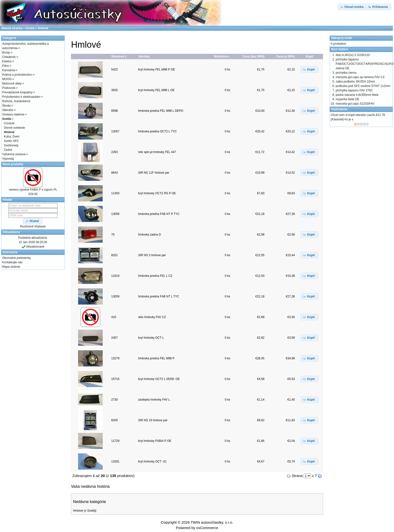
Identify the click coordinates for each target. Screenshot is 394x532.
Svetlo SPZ (11, 141)
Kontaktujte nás (12, 262)
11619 (115, 276)
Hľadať (8, 200)
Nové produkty (13, 164)
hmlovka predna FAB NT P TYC (159, 214)
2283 (115, 152)
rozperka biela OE (347, 99)
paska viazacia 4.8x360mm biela (357, 95)
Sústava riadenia (13, 114)
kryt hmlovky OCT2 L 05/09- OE (159, 379)
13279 (115, 358)
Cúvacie (9, 123)
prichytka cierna (346, 73)
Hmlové (78, 511)
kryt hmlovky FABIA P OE (155, 441)
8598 (115, 111)
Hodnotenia (339, 109)
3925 (115, 90)
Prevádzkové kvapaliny (17, 92)
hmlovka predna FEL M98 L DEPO (161, 111)
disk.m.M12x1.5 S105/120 (353, 55)
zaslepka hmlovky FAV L (154, 400)
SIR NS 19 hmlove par (153, 420)
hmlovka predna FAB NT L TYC (159, 296)
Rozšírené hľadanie (33, 226)
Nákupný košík (342, 38)
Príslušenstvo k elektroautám (21, 97)
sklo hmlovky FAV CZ (152, 317)
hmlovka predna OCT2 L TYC (157, 131)
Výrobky (144, 56)
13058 (115, 214)
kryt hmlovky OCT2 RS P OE (157, 193)
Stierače (8, 110)
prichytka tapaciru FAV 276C (354, 90)
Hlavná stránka (12, 28)
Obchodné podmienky (17, 258)
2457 (115, 338)
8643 (115, 173)
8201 (115, 255)
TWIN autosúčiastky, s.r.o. (212, 522)
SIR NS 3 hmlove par (152, 255)
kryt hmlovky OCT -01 (152, 462)
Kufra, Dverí (12, 137)
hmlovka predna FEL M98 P (156, 358)
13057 (115, 131)
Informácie (10, 252)
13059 (115, 296)
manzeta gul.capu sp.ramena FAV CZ (360, 77)
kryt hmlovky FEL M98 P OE (156, 70)
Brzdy (6, 53)
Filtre (6, 66)
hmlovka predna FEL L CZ (155, 276)
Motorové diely (12, 84)
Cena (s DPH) (285, 56)
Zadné (8, 150)
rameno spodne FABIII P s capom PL (33, 190)
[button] (310, 70)
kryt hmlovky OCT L (151, 338)
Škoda (6, 106)
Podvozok (9, 88)
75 (113, 235)
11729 (115, 441)
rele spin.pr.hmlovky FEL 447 (157, 152)
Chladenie (9, 57)
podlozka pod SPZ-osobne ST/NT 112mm (363, 86)
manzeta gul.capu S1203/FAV (355, 104)
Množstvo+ (222, 56)
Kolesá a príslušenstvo (17, 75)
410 (114, 317)
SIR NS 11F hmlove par (154, 173)
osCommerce (207, 528)
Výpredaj (8, 159)
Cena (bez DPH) (253, 56)
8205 (115, 420)
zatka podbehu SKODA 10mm (355, 82)
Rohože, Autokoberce (16, 101)
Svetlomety (11, 145)
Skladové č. (119, 56)
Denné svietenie (14, 128)
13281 (115, 462)
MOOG (7, 79)
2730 (115, 400)
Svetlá (91, 511)
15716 (115, 379)
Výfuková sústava (14, 154)
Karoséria (8, 70)
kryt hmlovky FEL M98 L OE (156, 90)
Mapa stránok (11, 267)
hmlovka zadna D (149, 235)
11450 (115, 193)
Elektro (7, 61)
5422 (115, 70)
